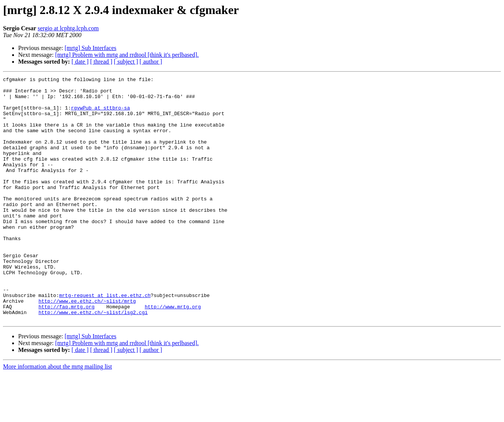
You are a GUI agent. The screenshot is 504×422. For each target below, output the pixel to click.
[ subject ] (126, 62)
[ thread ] (101, 62)
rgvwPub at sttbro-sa (100, 114)
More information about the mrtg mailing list (58, 415)
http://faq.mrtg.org (67, 353)
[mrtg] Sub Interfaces (91, 48)
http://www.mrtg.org (173, 353)
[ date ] (80, 62)
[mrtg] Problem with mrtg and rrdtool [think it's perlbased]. (127, 55)
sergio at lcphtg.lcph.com (68, 28)
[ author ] (151, 62)
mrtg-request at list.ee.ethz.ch (105, 339)
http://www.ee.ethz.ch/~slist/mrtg (87, 346)
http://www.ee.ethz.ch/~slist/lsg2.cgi (93, 360)
